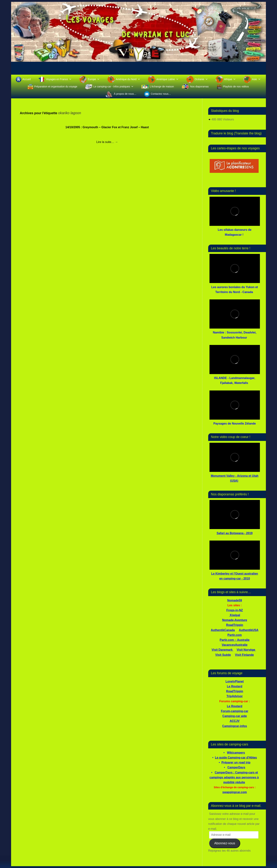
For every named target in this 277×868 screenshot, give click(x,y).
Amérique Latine (167, 79)
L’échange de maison (162, 87)
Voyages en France (59, 79)
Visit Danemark (222, 650)
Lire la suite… (107, 142)
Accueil (26, 79)
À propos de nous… (125, 94)
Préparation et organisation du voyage (56, 87)
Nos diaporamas (199, 87)
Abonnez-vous (225, 843)
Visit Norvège (246, 650)
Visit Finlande (244, 655)
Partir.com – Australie (235, 640)
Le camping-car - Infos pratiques (113, 87)
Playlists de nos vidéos (236, 87)
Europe (94, 79)
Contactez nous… (161, 94)
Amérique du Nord (128, 79)
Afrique (230, 79)
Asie (256, 79)
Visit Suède (223, 655)
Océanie (201, 79)
